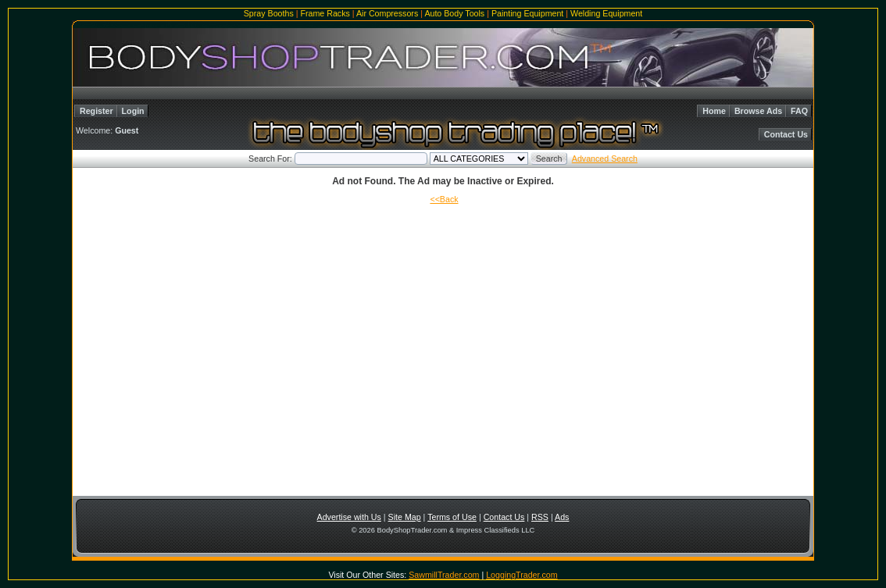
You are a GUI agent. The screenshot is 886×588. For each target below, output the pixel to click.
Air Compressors (387, 13)
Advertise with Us (349, 517)
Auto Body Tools (454, 13)
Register (96, 111)
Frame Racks (325, 13)
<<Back (444, 199)
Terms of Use (452, 517)
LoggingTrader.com (522, 575)
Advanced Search (605, 159)
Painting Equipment (527, 13)
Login (133, 111)
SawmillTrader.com (444, 575)
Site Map (405, 517)
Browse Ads (758, 111)
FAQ (799, 111)
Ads (562, 517)
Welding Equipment (606, 13)
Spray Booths (269, 13)
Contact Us (786, 134)
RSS (540, 517)
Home (714, 111)
